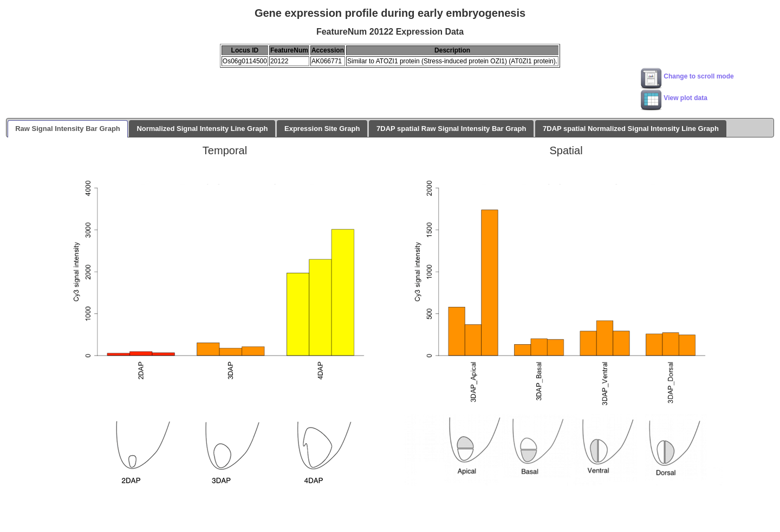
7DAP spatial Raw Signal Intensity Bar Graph (451, 129)
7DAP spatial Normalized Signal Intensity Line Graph (631, 129)
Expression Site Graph (322, 129)
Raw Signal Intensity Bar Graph (68, 129)
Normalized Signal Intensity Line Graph (202, 129)
